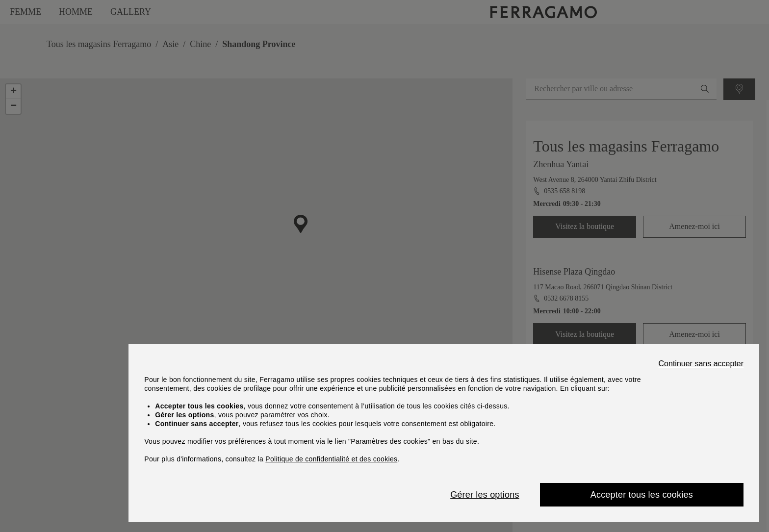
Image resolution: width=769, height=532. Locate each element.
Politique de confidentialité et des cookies (331, 459)
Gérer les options (485, 495)
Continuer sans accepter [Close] (701, 364)
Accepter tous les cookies (642, 495)
